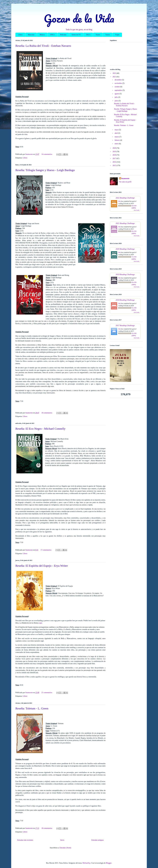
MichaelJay (87, 863)
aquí (41, 623)
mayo (117, 130)
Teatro (98, 35)
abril (116, 133)
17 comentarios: (46, 550)
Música (42, 35)
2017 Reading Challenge (125, 325)
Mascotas (31, 35)
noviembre (118, 83)
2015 (115, 165)
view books (137, 210)
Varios (108, 35)
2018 (115, 155)
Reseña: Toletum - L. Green (32, 708)
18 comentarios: (47, 413)
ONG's (52, 35)
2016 (115, 162)
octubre (117, 87)
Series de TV (76, 35)
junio (117, 101)
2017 (115, 158)
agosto (117, 94)
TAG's (88, 35)
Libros (20, 35)
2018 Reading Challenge (125, 300)
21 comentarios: (47, 693)
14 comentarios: (47, 154)
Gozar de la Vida (79, 18)
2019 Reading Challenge (125, 274)
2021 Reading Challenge (125, 223)
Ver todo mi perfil (125, 182)
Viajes (117, 35)
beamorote (126, 179)
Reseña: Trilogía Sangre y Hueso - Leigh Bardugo (45, 170)
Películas (63, 35)
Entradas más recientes (25, 840)
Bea (120, 201)
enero (117, 144)
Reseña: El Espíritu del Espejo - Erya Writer (42, 566)
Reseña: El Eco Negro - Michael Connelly (40, 429)
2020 (115, 148)
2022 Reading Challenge (125, 198)
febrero (117, 140)
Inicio (62, 840)
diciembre (118, 80)
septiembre (119, 90)
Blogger (109, 863)
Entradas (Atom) (65, 848)
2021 (115, 77)
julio (116, 97)
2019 (115, 152)
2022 (115, 73)
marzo (117, 137)
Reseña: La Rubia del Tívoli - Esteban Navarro (43, 46)
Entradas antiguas (98, 840)
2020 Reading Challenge (125, 249)
